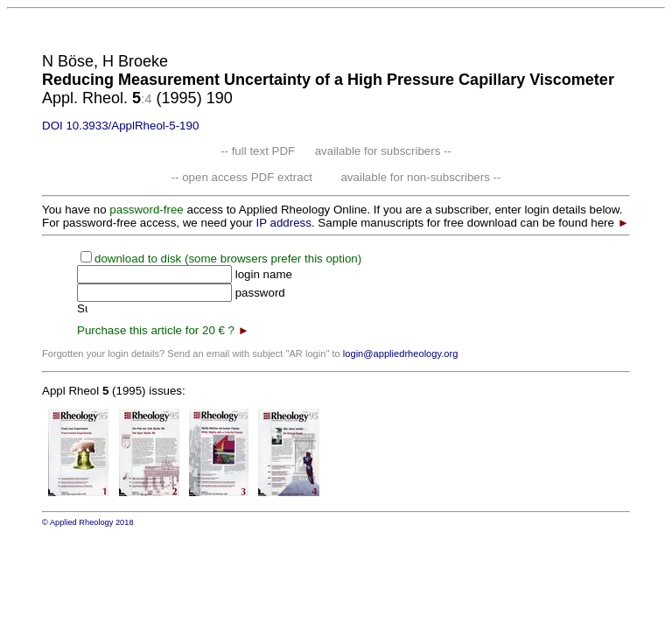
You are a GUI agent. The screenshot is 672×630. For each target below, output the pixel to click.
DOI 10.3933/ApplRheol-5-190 (120, 126)
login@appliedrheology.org (401, 353)
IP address (283, 223)
